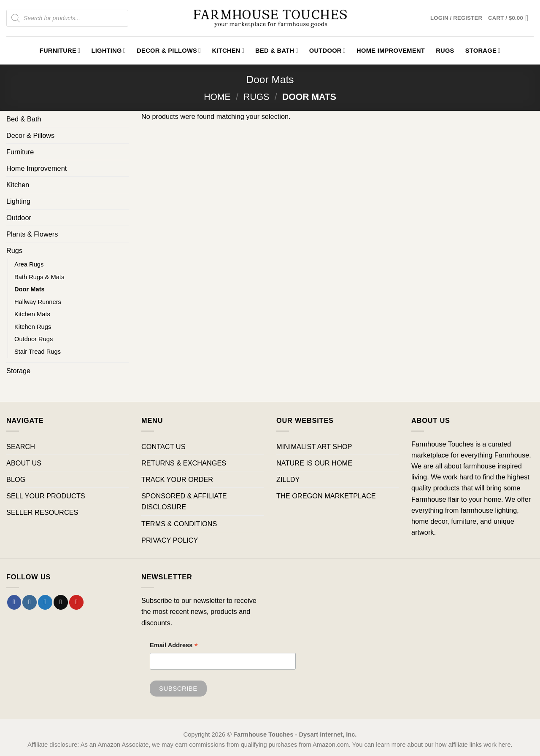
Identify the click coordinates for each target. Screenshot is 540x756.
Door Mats (30, 289)
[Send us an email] (61, 602)
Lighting (108, 50)
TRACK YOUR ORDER (177, 479)
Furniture (60, 50)
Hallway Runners (38, 302)
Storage (483, 50)
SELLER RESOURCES (42, 512)
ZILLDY (288, 479)
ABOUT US (24, 463)
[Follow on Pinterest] (76, 602)
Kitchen (228, 50)
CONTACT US (163, 447)
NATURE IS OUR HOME (314, 463)
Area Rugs (29, 264)
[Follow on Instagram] (30, 602)
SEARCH (21, 447)
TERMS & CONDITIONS (179, 524)
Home (217, 97)
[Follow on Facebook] (14, 602)
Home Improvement (391, 51)
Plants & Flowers (32, 234)
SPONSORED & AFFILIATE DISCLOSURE (184, 501)
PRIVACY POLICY (170, 540)
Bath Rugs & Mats (39, 277)
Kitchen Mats (32, 314)
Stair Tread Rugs (38, 352)
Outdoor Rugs (34, 339)
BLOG (16, 479)
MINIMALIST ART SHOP (314, 447)
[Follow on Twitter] (45, 602)
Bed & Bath (277, 50)
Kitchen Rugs (33, 327)
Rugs (445, 51)
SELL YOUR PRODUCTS (46, 496)
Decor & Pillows (169, 50)
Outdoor (327, 50)
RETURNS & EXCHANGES (184, 463)
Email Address (174, 646)
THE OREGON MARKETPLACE (326, 496)
